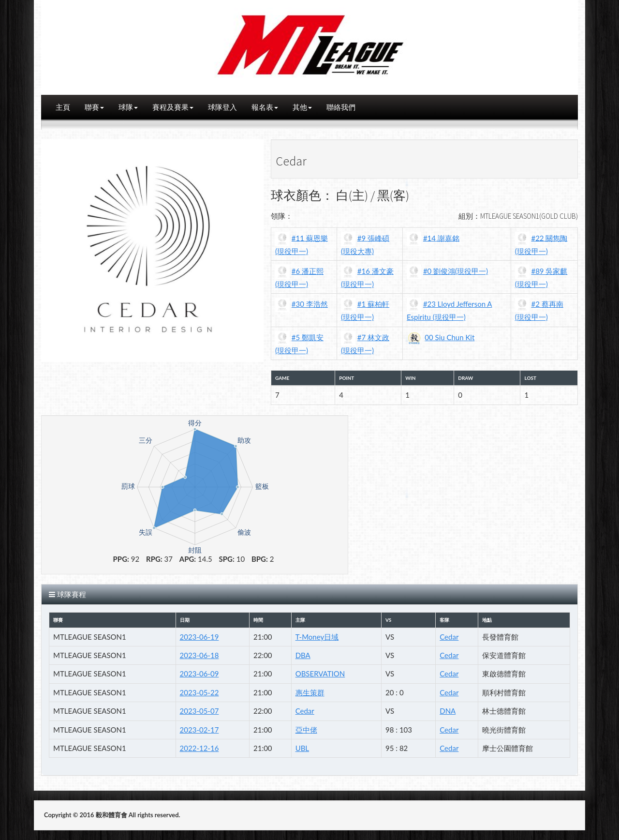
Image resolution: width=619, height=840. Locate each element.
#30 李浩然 (310, 304)
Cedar (449, 637)
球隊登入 (222, 107)
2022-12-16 (199, 748)
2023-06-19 (199, 637)
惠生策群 (310, 692)
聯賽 (94, 107)
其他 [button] (302, 107)
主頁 (63, 107)
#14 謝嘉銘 (441, 238)
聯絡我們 (341, 107)
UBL (302, 748)
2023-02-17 (199, 730)
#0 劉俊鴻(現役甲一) (456, 271)
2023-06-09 (199, 674)
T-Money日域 (317, 637)
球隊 (128, 107)
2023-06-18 (199, 655)
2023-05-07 (199, 711)
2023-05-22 (199, 692)
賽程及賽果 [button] (173, 107)
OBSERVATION (320, 674)
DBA (303, 655)
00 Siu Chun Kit (450, 337)
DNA (448, 711)
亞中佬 (306, 730)
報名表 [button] (265, 107)
